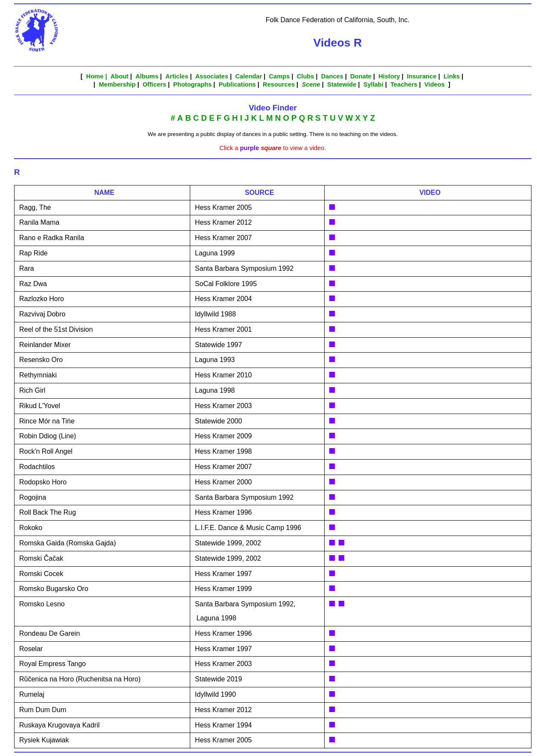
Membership (117, 84)
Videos (435, 84)
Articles (177, 76)
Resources (279, 84)
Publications (237, 84)
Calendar (248, 76)
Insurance (422, 76)
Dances (332, 76)
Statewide (342, 84)
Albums (147, 76)
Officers (154, 84)
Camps (280, 76)
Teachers (404, 84)
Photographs (192, 84)
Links (452, 76)
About (119, 76)
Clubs (306, 76)
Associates (212, 76)
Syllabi (373, 84)
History (389, 76)
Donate (361, 76)
